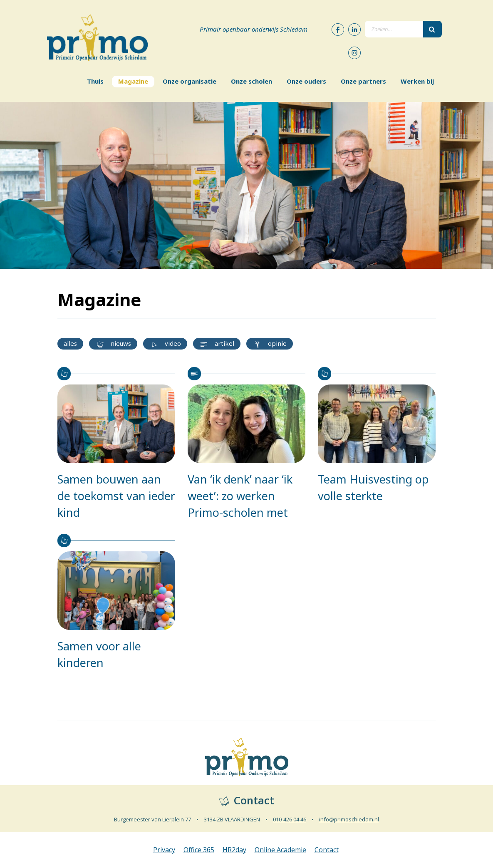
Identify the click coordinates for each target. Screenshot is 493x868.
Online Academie (280, 850)
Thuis (95, 81)
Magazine (133, 81)
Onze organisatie (190, 81)
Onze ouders (306, 81)
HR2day (234, 850)
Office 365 (199, 850)
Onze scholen (251, 81)
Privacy (164, 850)
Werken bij (417, 81)
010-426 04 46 (290, 819)
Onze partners (363, 81)
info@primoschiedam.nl (349, 819)
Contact (327, 850)
